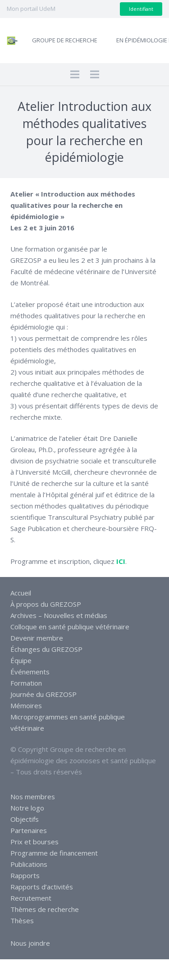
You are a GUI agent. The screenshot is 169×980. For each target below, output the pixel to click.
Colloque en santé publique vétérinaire (70, 627)
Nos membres (33, 797)
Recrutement (31, 898)
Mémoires (26, 705)
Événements (30, 672)
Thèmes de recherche (45, 909)
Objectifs (25, 819)
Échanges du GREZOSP (46, 649)
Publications (29, 864)
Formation (26, 683)
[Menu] (75, 74)
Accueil (21, 593)
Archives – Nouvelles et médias (59, 615)
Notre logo (27, 808)
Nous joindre (30, 943)
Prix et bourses (34, 842)
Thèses (22, 920)
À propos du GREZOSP (46, 604)
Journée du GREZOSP (43, 694)
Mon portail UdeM (31, 9)
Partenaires (29, 830)
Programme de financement (54, 853)
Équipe (21, 660)
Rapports (25, 875)
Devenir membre (37, 638)
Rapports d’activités (42, 887)
